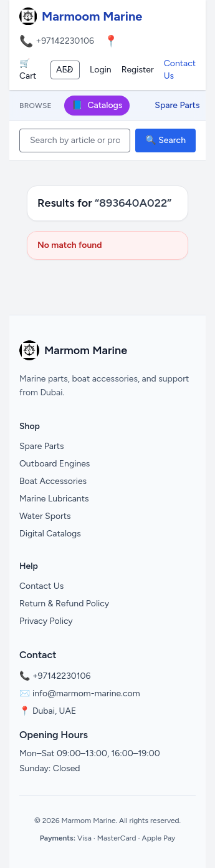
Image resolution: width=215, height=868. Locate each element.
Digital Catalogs (50, 534)
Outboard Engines (55, 464)
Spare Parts (177, 105)
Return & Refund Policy (64, 604)
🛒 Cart (28, 70)
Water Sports (45, 516)
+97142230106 (65, 41)
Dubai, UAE (54, 711)
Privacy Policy (46, 621)
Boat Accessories (53, 481)
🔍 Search (165, 140)
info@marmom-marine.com (86, 693)
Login (101, 70)
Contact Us (180, 70)
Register (138, 70)
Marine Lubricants (54, 499)
